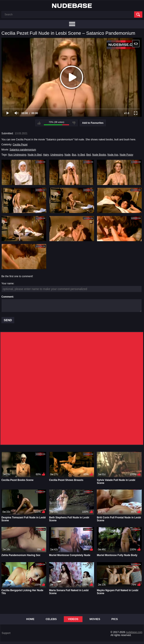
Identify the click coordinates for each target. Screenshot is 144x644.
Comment (7, 297)
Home (30, 619)
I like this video (39, 123)
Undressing (57, 155)
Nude (67, 155)
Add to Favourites (93, 123)
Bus (74, 155)
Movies (95, 619)
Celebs (51, 619)
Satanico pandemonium (23, 150)
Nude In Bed (35, 155)
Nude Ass (113, 155)
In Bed (81, 155)
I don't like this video (74, 123)
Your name (8, 283)
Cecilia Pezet (20, 145)
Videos (73, 619)
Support (6, 633)
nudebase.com (134, 632)
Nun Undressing (17, 155)
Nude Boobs (99, 155)
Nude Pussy (126, 155)
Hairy (46, 155)
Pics (115, 619)
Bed (88, 155)
